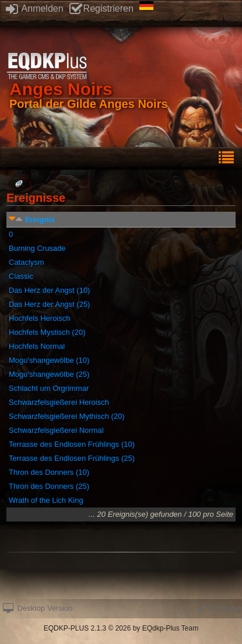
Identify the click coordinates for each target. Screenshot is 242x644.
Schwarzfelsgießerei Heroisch (59, 402)
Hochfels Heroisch (40, 318)
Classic (21, 276)
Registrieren (101, 8)
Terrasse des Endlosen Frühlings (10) (72, 444)
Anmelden (35, 8)
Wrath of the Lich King (46, 500)
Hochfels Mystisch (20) (47, 332)
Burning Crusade (37, 248)
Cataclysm (27, 262)
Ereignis (40, 220)
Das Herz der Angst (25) (49, 304)
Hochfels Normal (37, 346)
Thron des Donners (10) (49, 472)
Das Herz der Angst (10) (49, 290)
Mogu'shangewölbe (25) (49, 374)
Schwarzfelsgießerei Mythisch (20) (67, 416)
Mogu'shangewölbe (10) (49, 360)
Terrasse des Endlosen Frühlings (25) (72, 458)
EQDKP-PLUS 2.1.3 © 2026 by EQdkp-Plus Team (121, 628)
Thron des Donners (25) (49, 486)
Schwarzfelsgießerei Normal (56, 430)
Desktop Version (38, 608)
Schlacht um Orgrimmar (49, 388)
